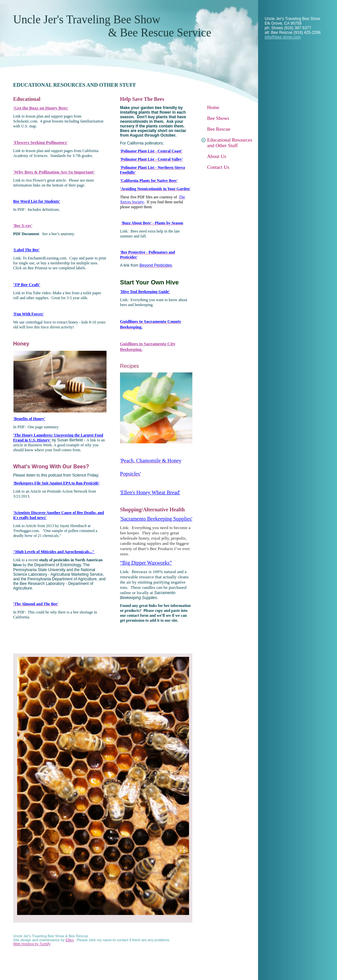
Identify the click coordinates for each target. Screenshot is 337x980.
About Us (217, 156)
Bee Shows (218, 118)
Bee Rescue (219, 129)
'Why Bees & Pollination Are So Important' (54, 172)
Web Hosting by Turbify (32, 944)
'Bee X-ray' (23, 226)
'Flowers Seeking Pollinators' (40, 142)
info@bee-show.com (283, 37)
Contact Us (218, 167)
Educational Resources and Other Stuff (230, 143)
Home (213, 107)
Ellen (70, 940)
